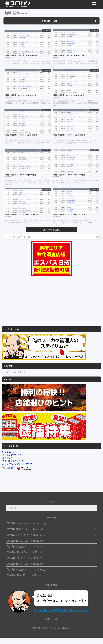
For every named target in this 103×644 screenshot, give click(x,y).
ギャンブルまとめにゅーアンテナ (18, 464)
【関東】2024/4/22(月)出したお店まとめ (25, 529)
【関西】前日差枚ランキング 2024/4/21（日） (27, 535)
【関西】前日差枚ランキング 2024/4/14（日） (27, 558)
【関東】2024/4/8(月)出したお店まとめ (24, 575)
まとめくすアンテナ (12, 455)
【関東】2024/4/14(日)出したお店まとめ (25, 564)
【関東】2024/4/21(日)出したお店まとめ (25, 541)
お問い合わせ (51, 619)
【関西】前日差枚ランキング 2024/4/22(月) (26, 523)
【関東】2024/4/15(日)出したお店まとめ (25, 552)
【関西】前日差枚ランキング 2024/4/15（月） (27, 546)
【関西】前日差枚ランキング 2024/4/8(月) (26, 569)
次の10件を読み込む (51, 230)
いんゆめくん (9, 452)
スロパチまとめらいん (13, 461)
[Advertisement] (51, 302)
